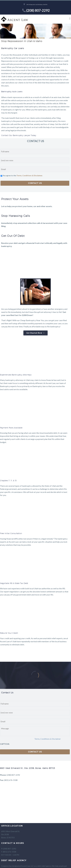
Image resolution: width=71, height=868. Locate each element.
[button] (70, 19)
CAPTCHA (5, 744)
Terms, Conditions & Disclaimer (29, 175)
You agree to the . (23, 175)
